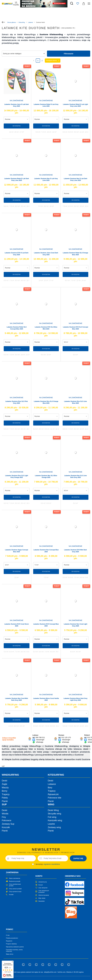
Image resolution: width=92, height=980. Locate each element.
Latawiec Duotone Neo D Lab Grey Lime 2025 (46, 180)
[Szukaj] (72, 4)
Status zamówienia (14, 878)
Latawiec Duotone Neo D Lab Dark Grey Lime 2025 (76, 180)
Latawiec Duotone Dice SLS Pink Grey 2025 (17, 402)
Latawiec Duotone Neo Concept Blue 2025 (46, 551)
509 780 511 (40, 738)
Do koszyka (16, 126)
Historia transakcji (44, 895)
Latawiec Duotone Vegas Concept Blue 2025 (17, 551)
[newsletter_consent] (33, 864)
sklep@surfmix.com (50, 972)
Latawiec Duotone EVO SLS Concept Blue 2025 (76, 328)
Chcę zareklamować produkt (15, 885)
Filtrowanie (69, 54)
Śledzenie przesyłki (15, 881)
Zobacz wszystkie (9, 739)
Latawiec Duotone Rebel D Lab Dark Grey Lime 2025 (17, 180)
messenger (40, 740)
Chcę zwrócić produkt (15, 889)
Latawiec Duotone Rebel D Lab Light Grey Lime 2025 (75, 105)
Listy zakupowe (43, 888)
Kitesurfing (22, 22)
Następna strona (51, 60)
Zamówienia (12, 872)
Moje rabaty (42, 898)
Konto (39, 876)
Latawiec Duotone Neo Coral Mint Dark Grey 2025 (17, 699)
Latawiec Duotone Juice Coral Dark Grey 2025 (46, 254)
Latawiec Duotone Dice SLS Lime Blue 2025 (75, 402)
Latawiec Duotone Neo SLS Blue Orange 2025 (46, 477)
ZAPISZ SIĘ (78, 858)
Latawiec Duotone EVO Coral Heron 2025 (17, 625)
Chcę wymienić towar (15, 892)
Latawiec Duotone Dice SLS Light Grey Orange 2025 (17, 477)
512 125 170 (66, 738)
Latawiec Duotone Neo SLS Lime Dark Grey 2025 (76, 477)
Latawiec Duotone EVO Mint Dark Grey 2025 (75, 551)
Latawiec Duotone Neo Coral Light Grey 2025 (76, 625)
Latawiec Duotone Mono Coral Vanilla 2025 (46, 699)
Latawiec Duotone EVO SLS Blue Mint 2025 (46, 328)
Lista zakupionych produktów (44, 891)
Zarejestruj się (43, 882)
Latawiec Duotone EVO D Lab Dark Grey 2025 (17, 254)
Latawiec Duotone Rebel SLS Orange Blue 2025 (76, 254)
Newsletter (42, 901)
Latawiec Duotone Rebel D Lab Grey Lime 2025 (46, 105)
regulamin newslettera (52, 864)
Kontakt (11, 895)
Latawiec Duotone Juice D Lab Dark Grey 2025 (16, 105)
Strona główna (11, 22)
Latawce (30, 22)
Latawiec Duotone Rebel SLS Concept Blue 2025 (17, 328)
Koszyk (41, 885)
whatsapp (40, 742)
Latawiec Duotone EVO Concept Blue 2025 (46, 625)
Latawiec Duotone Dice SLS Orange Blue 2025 (46, 402)
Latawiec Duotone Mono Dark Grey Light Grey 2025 (76, 699)
